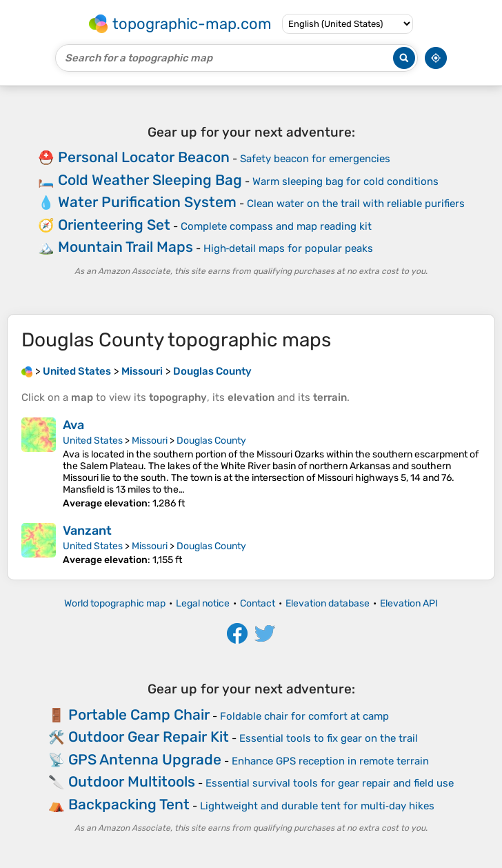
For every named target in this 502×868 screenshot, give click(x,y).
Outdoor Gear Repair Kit (149, 737)
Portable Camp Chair (139, 714)
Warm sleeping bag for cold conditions (345, 181)
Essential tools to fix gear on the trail (329, 738)
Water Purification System (147, 202)
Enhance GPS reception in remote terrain (330, 761)
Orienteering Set (114, 225)
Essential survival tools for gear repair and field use (330, 783)
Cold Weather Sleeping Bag (150, 180)
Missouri (150, 441)
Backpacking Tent (129, 804)
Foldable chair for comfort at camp (304, 716)
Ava (73, 425)
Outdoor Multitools (132, 781)
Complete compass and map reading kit (276, 226)
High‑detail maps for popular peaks (289, 248)
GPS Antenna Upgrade (145, 759)
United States (93, 441)
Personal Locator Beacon (144, 157)
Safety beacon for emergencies (315, 159)
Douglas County (211, 441)
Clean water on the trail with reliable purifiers (356, 204)
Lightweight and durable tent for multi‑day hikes (317, 806)
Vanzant (87, 531)
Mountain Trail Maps (125, 247)
